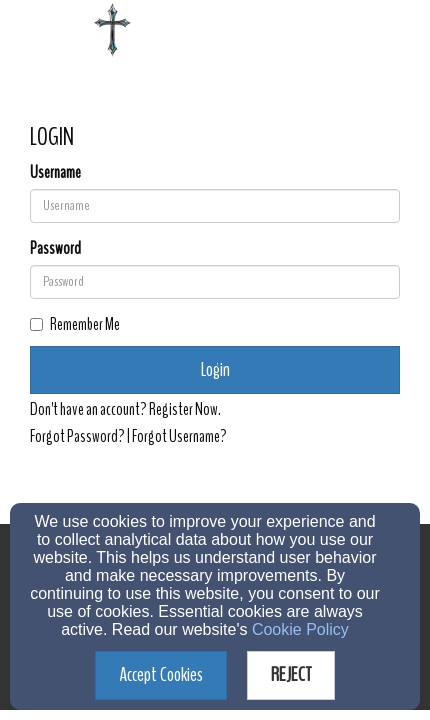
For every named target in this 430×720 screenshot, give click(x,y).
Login (215, 369)
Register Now (183, 409)
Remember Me (75, 325)
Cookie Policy (300, 629)
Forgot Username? (179, 436)
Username (55, 173)
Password (55, 249)
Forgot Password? (77, 436)
